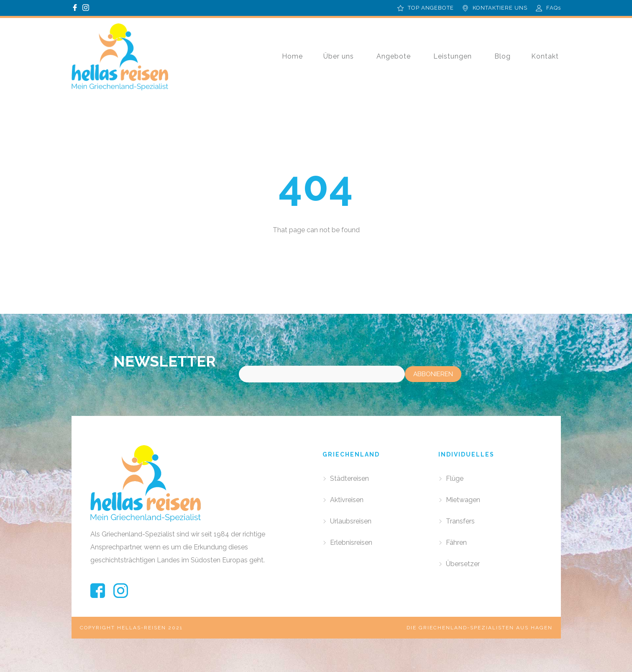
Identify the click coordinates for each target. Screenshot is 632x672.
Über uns (339, 56)
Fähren (456, 542)
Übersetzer (463, 564)
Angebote (394, 56)
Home (292, 56)
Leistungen (453, 56)
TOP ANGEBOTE (431, 8)
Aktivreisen (347, 500)
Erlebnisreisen (351, 542)
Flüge (455, 478)
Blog (503, 56)
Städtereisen (349, 478)
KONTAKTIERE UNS (500, 8)
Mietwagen (463, 500)
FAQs (554, 8)
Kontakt (545, 56)
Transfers (460, 521)
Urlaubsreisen (351, 521)
